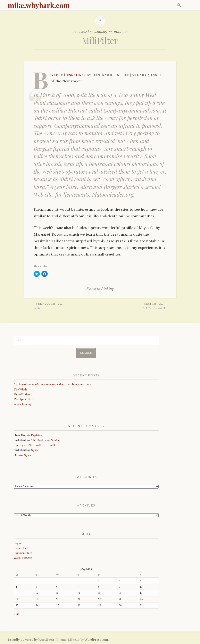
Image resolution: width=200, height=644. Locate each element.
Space (35, 450)
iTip (67, 306)
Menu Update (22, 394)
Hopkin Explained (32, 435)
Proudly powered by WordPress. (32, 640)
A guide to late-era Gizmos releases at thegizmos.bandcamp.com (52, 385)
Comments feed (23, 553)
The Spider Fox (23, 399)
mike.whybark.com (39, 5)
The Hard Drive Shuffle (45, 440)
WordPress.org (23, 558)
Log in (18, 543)
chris (17, 455)
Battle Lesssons (67, 75)
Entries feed (21, 548)
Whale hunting (23, 404)
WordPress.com (96, 640)
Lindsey (19, 445)
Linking (107, 289)
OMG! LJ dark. (133, 306)
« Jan (17, 614)
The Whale (20, 390)
